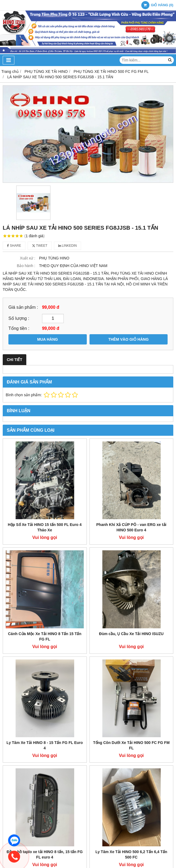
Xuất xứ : (28, 258)
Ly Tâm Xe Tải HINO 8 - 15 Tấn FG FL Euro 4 (45, 745)
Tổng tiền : (19, 328)
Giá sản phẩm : (23, 307)
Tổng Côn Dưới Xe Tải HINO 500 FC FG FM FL (131, 745)
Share (14, 246)
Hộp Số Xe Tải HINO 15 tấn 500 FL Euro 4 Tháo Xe (45, 527)
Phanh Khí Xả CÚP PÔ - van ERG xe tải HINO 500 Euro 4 (131, 527)
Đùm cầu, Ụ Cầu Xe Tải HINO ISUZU (131, 634)
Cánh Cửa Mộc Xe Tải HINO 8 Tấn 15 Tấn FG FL (45, 636)
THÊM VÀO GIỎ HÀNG (128, 339)
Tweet (40, 246)
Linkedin (68, 246)
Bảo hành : (26, 266)
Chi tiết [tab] (15, 360)
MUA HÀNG (47, 339)
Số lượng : (19, 318)
